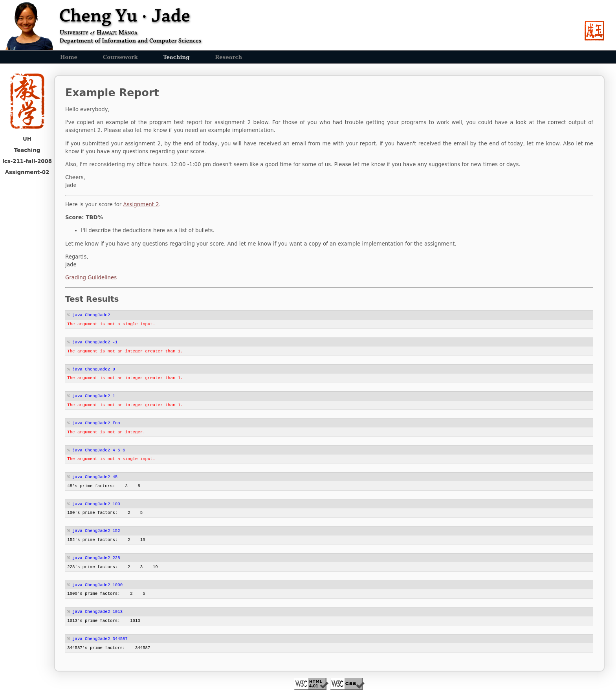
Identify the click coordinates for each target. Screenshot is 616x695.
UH (27, 139)
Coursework (120, 57)
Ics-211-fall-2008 (27, 161)
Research (228, 57)
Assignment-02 (27, 172)
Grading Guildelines (91, 278)
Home (69, 57)
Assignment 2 (141, 204)
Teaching (176, 57)
